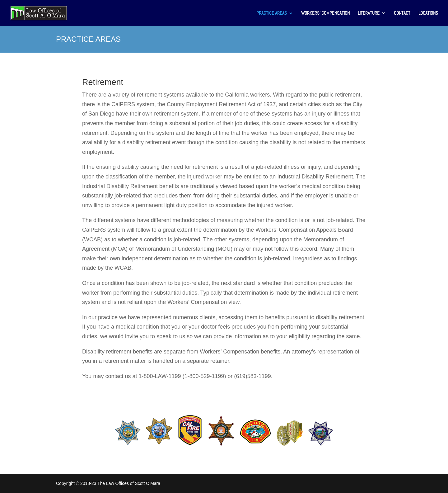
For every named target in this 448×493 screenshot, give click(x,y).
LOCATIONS (428, 13)
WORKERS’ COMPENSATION (325, 13)
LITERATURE (369, 13)
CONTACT (402, 13)
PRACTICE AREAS (272, 13)
